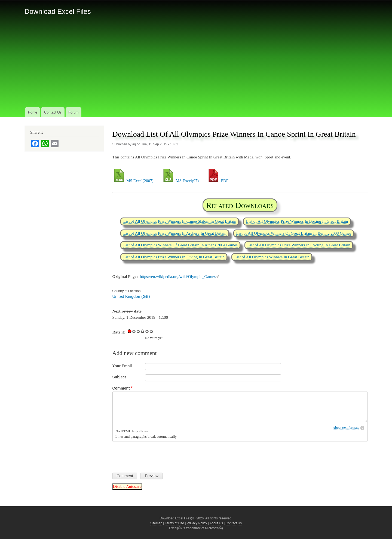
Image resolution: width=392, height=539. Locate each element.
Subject (119, 377)
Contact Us (53, 112)
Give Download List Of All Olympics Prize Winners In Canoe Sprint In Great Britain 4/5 (147, 331)
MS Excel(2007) (133, 181)
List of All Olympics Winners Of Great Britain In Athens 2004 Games (180, 245)
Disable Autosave (127, 486)
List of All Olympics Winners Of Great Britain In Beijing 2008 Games (294, 233)
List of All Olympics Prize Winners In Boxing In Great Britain (297, 221)
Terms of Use (175, 523)
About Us (216, 523)
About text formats (346, 428)
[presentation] (154, 455)
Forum (73, 112)
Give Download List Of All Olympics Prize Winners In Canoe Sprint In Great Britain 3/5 (143, 331)
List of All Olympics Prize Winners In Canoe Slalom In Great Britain (180, 221)
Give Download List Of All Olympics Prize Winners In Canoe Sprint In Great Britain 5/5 (151, 331)
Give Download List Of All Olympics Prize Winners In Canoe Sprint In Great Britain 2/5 (138, 331)
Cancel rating (130, 331)
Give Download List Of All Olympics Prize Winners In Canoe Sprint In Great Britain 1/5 (134, 331)
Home (33, 112)
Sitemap (156, 523)
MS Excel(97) (180, 181)
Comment (121, 388)
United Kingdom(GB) (131, 296)
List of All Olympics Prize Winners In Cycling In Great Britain (299, 245)
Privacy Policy (197, 523)
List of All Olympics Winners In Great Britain (272, 257)
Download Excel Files (58, 11)
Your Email (122, 366)
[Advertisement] (196, 65)
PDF (218, 181)
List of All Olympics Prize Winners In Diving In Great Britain (174, 257)
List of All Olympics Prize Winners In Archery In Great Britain (175, 233)
